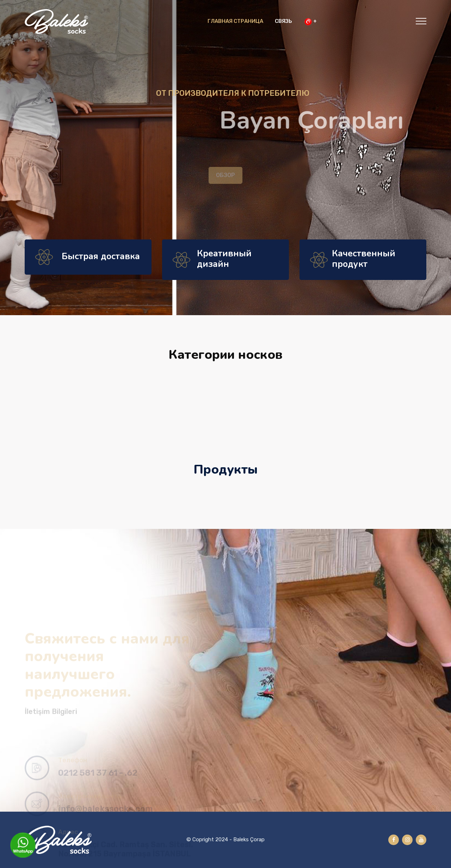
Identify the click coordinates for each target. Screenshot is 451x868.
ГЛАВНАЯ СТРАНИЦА (235, 21)
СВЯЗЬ (283, 21)
